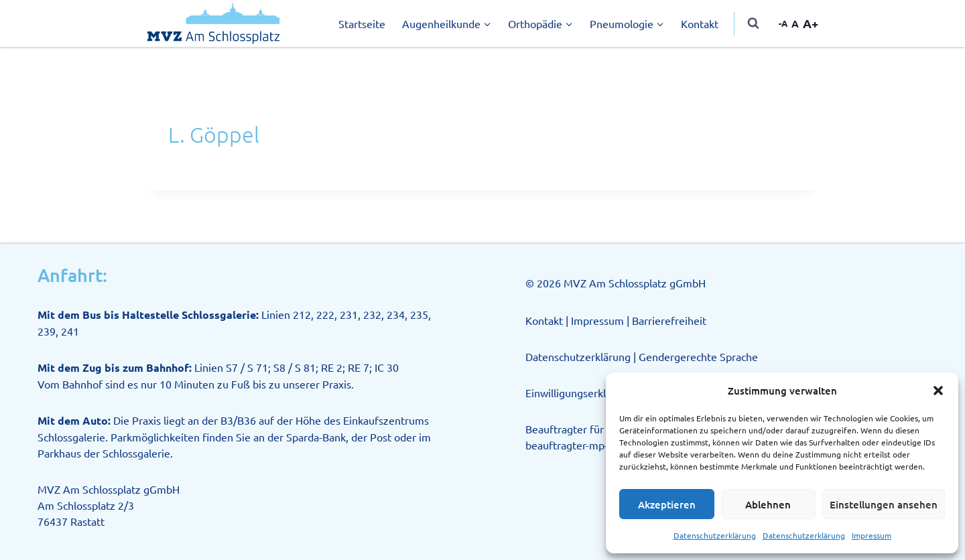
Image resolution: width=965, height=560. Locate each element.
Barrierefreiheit (669, 320)
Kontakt (700, 23)
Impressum (872, 535)
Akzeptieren (667, 504)
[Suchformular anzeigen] (753, 23)
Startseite (362, 23)
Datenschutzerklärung (715, 535)
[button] (938, 391)
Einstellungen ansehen (884, 504)
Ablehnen (768, 504)
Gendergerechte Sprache (698, 356)
